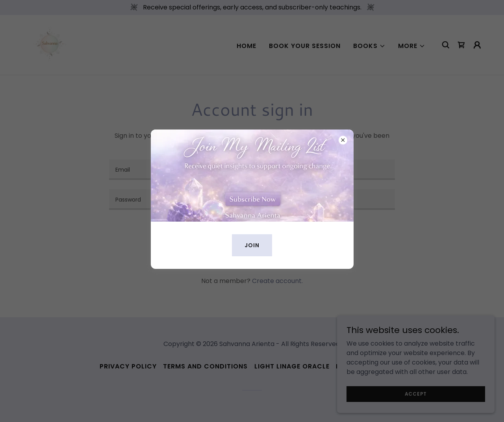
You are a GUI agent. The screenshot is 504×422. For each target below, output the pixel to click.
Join (252, 245)
